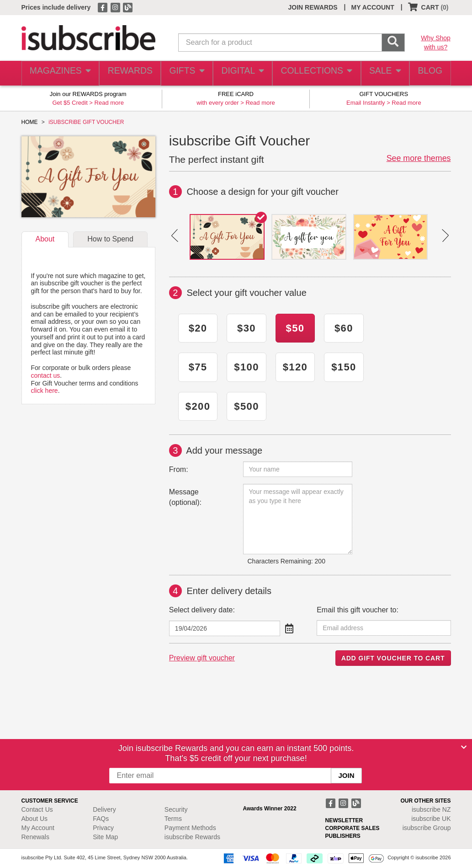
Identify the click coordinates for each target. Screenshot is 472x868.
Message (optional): (185, 497)
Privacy (103, 828)
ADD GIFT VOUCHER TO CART (393, 658)
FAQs (101, 819)
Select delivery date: (202, 610)
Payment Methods (190, 828)
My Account (38, 828)
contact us (46, 375)
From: (179, 469)
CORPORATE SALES (353, 828)
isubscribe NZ (431, 809)
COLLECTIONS (313, 73)
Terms (173, 819)
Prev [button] (175, 236)
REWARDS (127, 73)
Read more (109, 103)
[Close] (464, 747)
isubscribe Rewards (192, 837)
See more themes (419, 158)
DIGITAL (242, 73)
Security (176, 809)
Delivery (104, 809)
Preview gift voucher (202, 658)
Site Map (105, 837)
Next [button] (445, 236)
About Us (35, 819)
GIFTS (185, 73)
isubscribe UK (431, 819)
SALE (381, 73)
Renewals (35, 837)
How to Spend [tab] (110, 239)
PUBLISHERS (343, 836)
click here (45, 391)
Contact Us (37, 809)
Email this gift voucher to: (358, 610)
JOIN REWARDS (313, 7)
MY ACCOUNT (373, 7)
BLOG (428, 73)
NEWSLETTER (344, 820)
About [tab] (45, 239)
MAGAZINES (59, 73)
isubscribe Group (427, 828)
